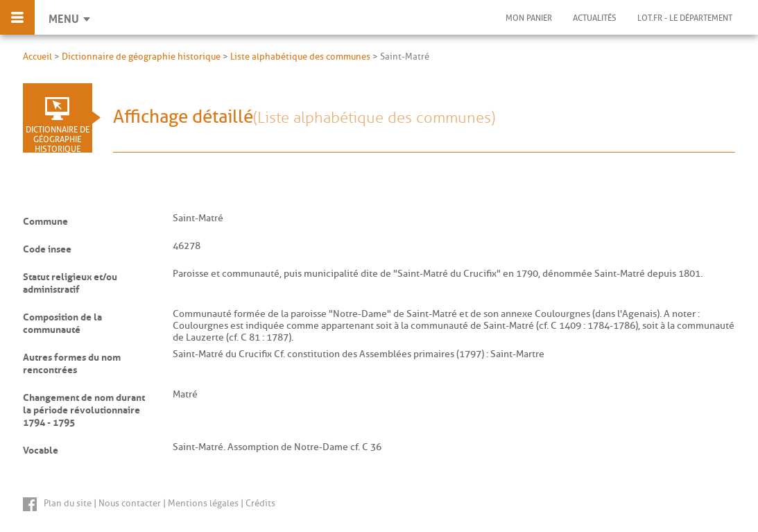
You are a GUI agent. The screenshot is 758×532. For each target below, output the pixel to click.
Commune (45, 219)
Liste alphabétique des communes (300, 57)
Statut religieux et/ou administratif (70, 281)
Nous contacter (130, 503)
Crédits (260, 503)
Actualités (595, 18)
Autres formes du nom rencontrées (72, 361)
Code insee (47, 247)
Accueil (37, 57)
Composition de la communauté (62, 321)
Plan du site (68, 503)
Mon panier (529, 18)
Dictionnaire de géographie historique (141, 57)
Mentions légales (203, 503)
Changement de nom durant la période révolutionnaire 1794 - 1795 (84, 408)
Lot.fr (685, 18)
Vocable (41, 448)
